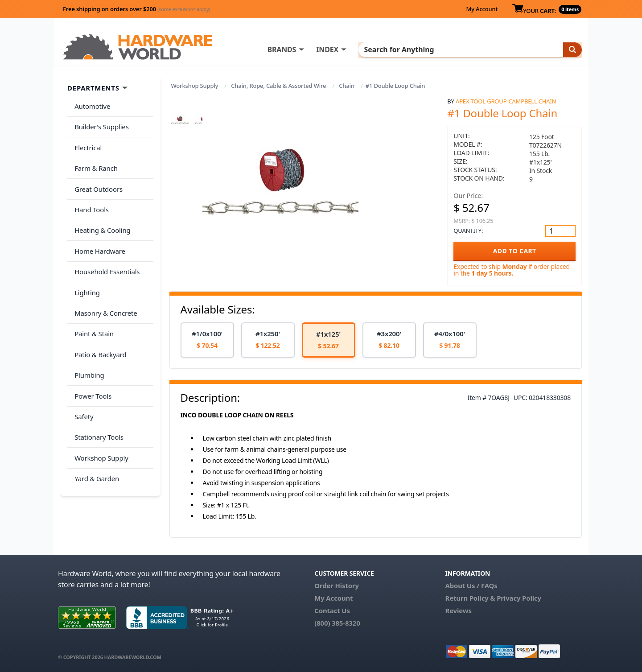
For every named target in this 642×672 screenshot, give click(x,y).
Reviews (458, 610)
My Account (482, 9)
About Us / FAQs (471, 585)
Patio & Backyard (99, 316)
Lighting (85, 263)
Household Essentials (105, 246)
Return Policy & (470, 598)
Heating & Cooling (101, 210)
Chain (347, 86)
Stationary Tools (97, 387)
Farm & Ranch (94, 157)
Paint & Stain (92, 298)
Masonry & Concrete (104, 281)
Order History (337, 585)
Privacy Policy (519, 598)
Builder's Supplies (100, 122)
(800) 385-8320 (337, 623)
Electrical (86, 140)
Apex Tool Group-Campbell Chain (506, 101)
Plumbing (87, 334)
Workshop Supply (195, 86)
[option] (207, 340)
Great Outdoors (97, 175)
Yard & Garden (95, 422)
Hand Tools (90, 193)
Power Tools (91, 351)
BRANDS (318, 49)
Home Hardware (98, 228)
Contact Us (332, 610)
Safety (82, 369)
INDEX (363, 49)
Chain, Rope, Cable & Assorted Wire (278, 86)
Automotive (91, 105)
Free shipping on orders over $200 (137, 9)
